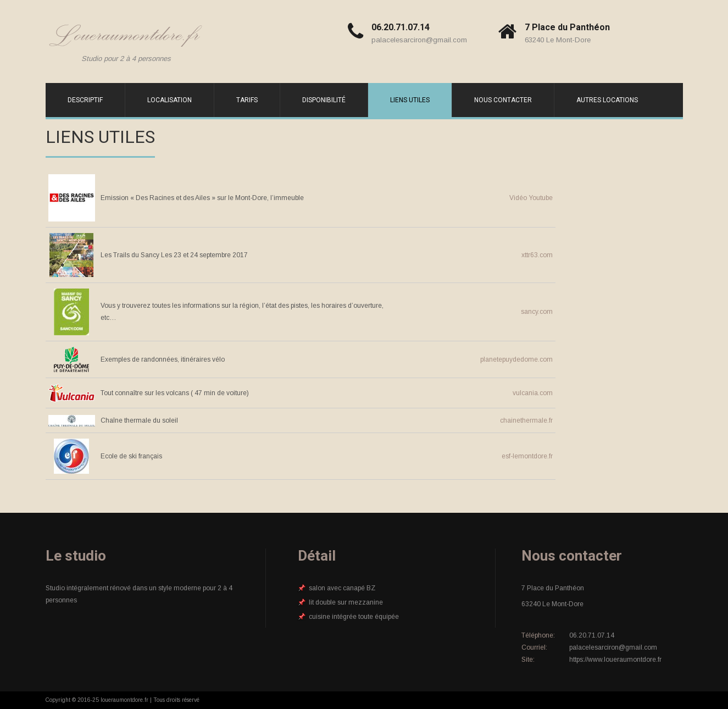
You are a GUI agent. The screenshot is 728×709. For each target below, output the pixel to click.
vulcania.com (533, 393)
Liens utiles (410, 100)
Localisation (170, 100)
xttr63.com (537, 255)
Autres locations (607, 100)
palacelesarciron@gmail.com (419, 40)
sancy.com (537, 312)
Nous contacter (503, 100)
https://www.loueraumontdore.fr (615, 660)
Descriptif (85, 100)
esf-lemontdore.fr (527, 456)
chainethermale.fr (526, 420)
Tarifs (247, 100)
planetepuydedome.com (516, 359)
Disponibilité (324, 100)
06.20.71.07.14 (401, 27)
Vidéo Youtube (531, 198)
